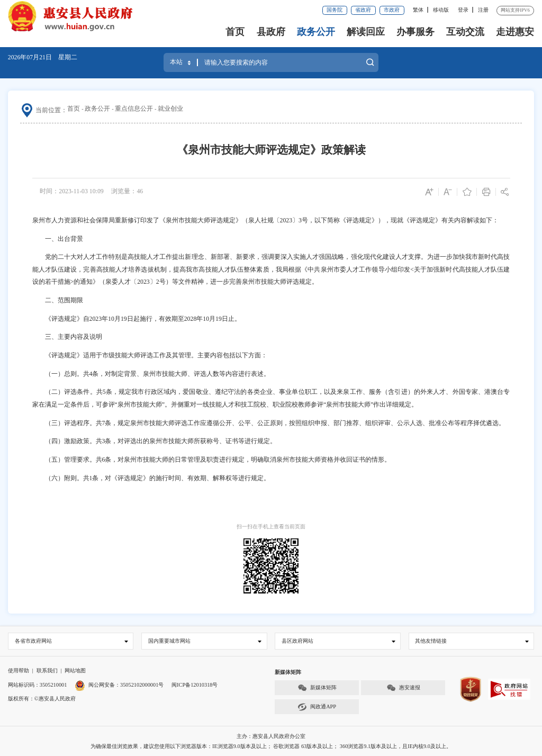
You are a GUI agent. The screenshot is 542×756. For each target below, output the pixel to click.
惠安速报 (403, 688)
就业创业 (170, 109)
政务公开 (316, 32)
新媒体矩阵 (317, 688)
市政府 (392, 10)
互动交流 (465, 32)
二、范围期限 (58, 300)
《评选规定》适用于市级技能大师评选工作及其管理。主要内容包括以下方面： (150, 355)
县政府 (271, 32)
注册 (483, 10)
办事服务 (415, 32)
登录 (463, 10)
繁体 (418, 10)
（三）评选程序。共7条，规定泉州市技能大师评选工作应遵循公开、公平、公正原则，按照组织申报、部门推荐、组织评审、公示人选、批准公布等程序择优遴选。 (269, 423)
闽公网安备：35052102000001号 (119, 685)
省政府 (363, 10)
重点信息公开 (134, 109)
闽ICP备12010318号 (195, 685)
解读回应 (366, 32)
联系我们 (47, 670)
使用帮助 (19, 670)
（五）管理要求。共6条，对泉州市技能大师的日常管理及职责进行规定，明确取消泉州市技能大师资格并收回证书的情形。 (212, 460)
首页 (235, 32)
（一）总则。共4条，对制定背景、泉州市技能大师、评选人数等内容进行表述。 (151, 374)
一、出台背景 (58, 239)
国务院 (335, 10)
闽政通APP (317, 707)
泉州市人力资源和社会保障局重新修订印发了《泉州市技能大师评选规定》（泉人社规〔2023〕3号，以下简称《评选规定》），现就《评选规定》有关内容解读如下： (266, 220)
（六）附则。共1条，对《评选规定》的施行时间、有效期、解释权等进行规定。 (151, 478)
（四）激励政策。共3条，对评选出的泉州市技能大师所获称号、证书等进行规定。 (155, 441)
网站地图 (75, 670)
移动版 (441, 10)
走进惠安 (515, 32)
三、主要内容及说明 (67, 337)
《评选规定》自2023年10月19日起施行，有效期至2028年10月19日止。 (137, 319)
